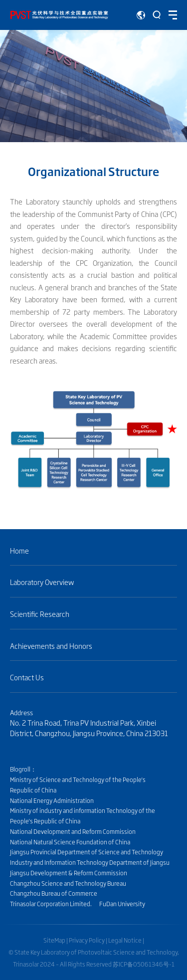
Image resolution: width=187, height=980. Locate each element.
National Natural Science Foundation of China (70, 842)
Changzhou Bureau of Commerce (54, 893)
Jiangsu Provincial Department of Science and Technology (87, 852)
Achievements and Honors (51, 646)
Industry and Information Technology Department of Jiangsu (90, 862)
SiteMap (54, 940)
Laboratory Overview (42, 582)
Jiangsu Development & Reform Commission (69, 873)
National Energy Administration (52, 800)
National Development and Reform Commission (73, 831)
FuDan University (122, 904)
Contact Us (27, 678)
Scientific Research (43, 614)
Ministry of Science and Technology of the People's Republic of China (78, 785)
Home (19, 551)
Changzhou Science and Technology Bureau (68, 883)
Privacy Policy (87, 940)
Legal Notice (125, 940)
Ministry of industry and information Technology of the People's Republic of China (83, 816)
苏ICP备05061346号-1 (144, 964)
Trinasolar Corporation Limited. (51, 904)
